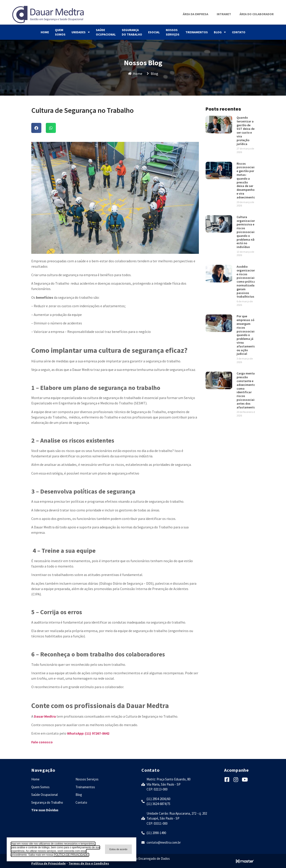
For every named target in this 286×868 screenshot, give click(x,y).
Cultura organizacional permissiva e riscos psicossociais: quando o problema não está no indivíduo (247, 232)
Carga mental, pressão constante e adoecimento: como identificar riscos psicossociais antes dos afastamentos (247, 390)
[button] (36, 128)
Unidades (81, 32)
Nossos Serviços (173, 32)
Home (45, 32)
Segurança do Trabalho (132, 32)
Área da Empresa (196, 14)
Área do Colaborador (257, 14)
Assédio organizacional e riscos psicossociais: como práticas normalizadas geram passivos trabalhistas (247, 282)
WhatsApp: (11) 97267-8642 (88, 733)
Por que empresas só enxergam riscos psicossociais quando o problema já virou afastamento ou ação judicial (246, 335)
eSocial (154, 32)
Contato (239, 32)
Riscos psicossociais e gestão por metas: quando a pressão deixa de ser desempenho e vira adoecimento (246, 180)
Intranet (224, 14)
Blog (220, 32)
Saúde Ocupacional (106, 32)
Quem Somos (60, 32)
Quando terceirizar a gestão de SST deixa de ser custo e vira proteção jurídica (246, 131)
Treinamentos (197, 32)
